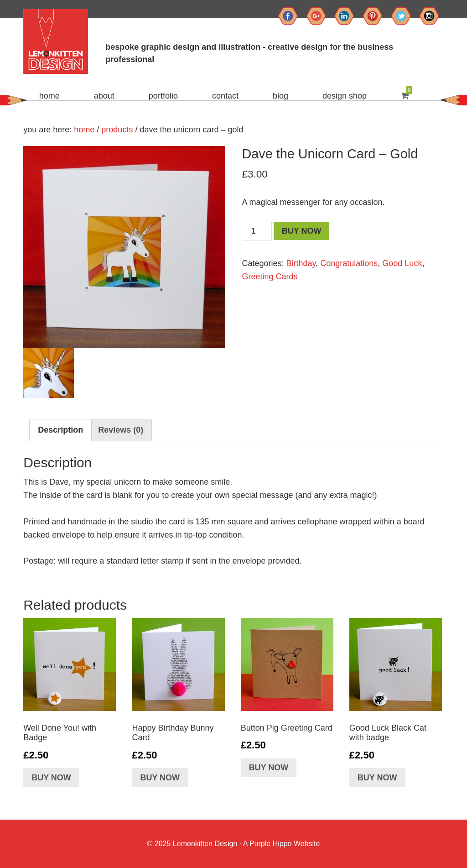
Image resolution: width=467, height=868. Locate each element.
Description (60, 430)
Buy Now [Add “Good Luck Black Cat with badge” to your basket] (377, 778)
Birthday (301, 263)
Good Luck (402, 263)
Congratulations (349, 263)
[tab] (60, 430)
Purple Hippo (271, 844)
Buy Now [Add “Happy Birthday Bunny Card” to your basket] (160, 778)
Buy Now (302, 231)
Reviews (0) (121, 430)
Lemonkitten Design (204, 844)
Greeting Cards (270, 277)
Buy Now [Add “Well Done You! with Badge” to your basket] (51, 778)
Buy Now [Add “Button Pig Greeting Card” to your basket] (269, 768)
